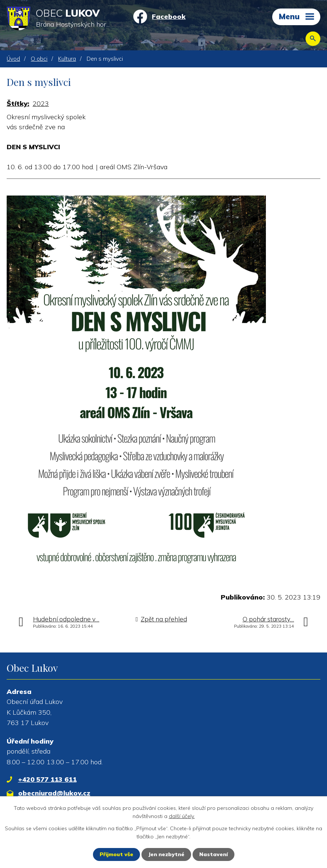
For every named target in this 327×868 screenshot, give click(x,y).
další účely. (182, 816)
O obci (39, 59)
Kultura (67, 59)
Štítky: (18, 104)
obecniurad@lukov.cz (54, 793)
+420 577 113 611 (47, 779)
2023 (41, 104)
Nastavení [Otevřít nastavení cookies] (213, 854)
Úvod (13, 59)
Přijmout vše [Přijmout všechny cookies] (116, 854)
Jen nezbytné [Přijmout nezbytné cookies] (166, 854)
